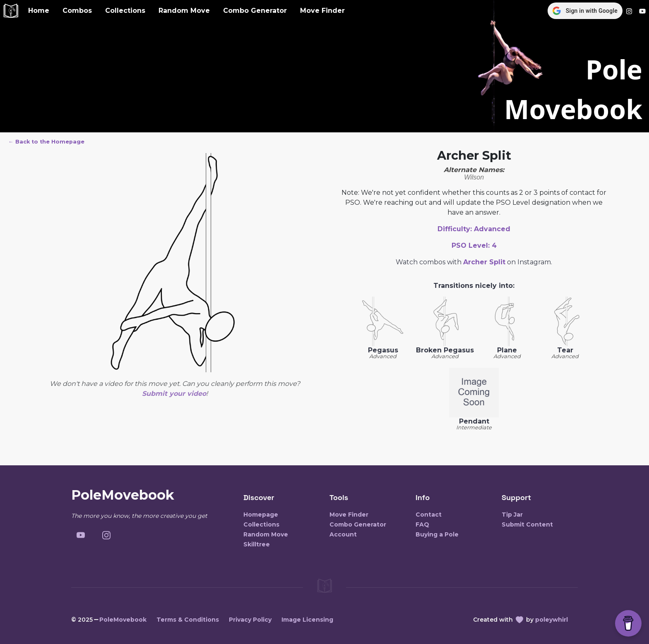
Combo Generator (255, 11)
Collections (125, 11)
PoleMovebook (123, 620)
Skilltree (257, 544)
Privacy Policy (250, 620)
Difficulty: (474, 229)
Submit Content (527, 524)
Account (343, 534)
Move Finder (322, 11)
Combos (77, 11)
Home (39, 11)
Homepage (261, 515)
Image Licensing (307, 620)
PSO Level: (474, 245)
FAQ (422, 524)
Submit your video (174, 394)
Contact (429, 515)
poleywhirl (552, 620)
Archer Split (484, 262)
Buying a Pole (437, 534)
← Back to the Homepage (46, 142)
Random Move (184, 11)
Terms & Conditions (188, 620)
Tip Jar (512, 515)
